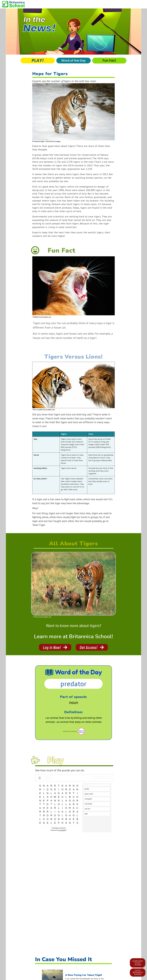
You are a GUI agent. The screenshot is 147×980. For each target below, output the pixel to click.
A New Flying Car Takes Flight (84, 975)
